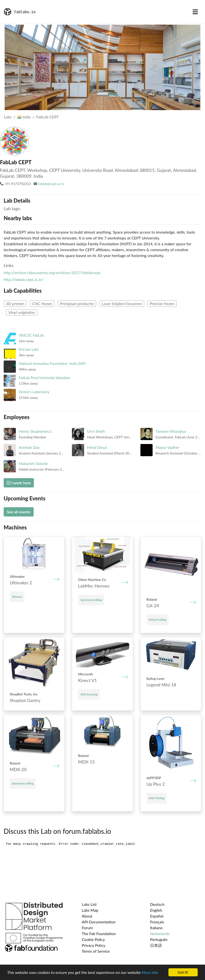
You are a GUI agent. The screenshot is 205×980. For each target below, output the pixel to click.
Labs (8, 117)
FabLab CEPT (48, 117)
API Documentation (99, 922)
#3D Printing (157, 798)
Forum (87, 928)
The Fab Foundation (99, 934)
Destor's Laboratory (34, 392)
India (24, 117)
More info (150, 973)
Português (159, 939)
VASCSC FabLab (31, 335)
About (87, 916)
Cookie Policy (93, 939)
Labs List (89, 904)
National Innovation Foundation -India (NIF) (52, 364)
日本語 (156, 945)
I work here (19, 483)
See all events (19, 512)
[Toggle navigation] (195, 12)
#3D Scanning (89, 694)
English (156, 910)
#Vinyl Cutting (158, 620)
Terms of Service (96, 951)
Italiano (156, 928)
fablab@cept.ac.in (51, 184)
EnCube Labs (29, 349)
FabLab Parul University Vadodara (44, 378)
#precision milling (91, 600)
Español (157, 916)
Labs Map (90, 910)
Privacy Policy (93, 945)
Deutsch (157, 904)
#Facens (17, 597)
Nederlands (160, 934)
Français (157, 922)
